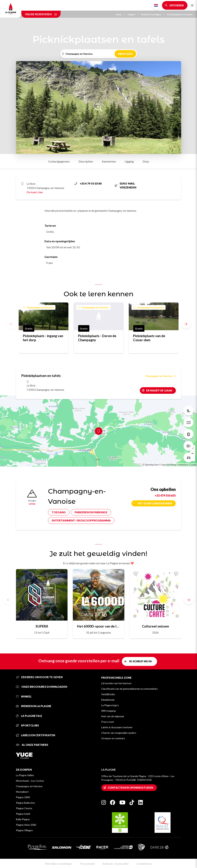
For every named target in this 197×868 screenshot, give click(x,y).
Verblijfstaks (108, 694)
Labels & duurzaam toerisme (117, 727)
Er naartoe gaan (159, 390)
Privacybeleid (87, 864)
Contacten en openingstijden (130, 788)
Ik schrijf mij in (140, 661)
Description (86, 161)
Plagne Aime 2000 (26, 825)
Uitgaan (133, 14)
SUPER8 (42, 626)
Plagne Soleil (23, 814)
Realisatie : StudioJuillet (116, 864)
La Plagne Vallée (25, 775)
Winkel (24, 696)
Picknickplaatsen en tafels (180, 14)
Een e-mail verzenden (125, 186)
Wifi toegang (108, 711)
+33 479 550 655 (165, 495)
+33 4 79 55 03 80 (88, 183)
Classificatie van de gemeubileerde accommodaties (129, 689)
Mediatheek (108, 700)
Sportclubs (27, 725)
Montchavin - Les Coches (30, 781)
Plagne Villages (24, 830)
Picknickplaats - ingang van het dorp (43, 338)
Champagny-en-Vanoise (29, 786)
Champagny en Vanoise (38, 307)
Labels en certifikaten (36, 735)
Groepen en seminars (113, 738)
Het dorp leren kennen (155, 503)
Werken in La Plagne (34, 706)
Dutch (156, 5)
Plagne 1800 (23, 797)
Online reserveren (41, 14)
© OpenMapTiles (151, 465)
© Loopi (192, 465)
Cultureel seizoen (155, 626)
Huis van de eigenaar (113, 716)
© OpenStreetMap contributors (174, 465)
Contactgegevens (59, 161)
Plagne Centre (24, 808)
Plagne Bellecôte (25, 803)
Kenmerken (109, 161)
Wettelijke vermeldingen (59, 864)
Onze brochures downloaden (42, 687)
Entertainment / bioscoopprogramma (81, 520)
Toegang (59, 512)
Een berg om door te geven (39, 677)
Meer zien (125, 54)
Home (120, 14)
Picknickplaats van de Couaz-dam (149, 338)
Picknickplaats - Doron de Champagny (97, 338)
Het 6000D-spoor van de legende (99, 626)
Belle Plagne (23, 819)
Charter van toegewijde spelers (119, 733)
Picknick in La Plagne (153, 14)
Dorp (146, 161)
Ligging (129, 161)
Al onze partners (32, 745)
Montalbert (22, 792)
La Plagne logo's (110, 705)
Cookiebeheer (144, 864)
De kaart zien (35, 192)
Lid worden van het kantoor (116, 683)
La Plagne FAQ (29, 716)
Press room (108, 722)
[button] (186, 324)
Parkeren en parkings (91, 512)
